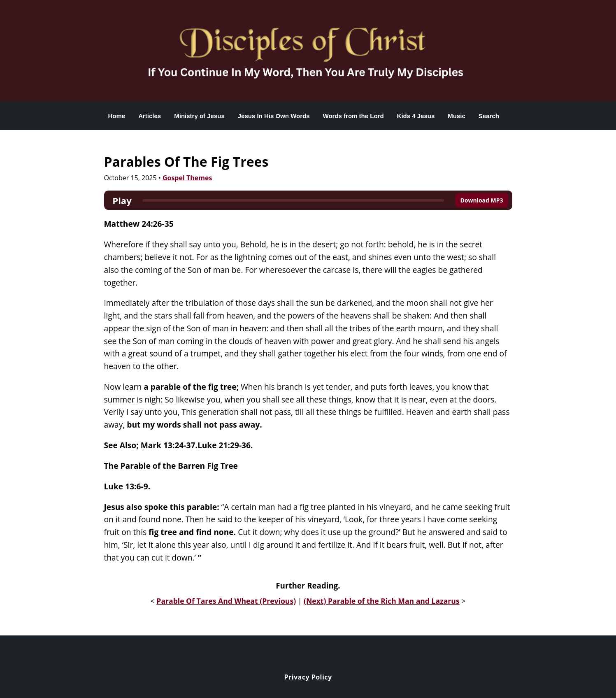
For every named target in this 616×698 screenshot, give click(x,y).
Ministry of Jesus (199, 116)
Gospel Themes (187, 178)
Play (122, 200)
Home (117, 116)
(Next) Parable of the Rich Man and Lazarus (382, 601)
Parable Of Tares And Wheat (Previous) (226, 601)
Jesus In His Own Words (274, 116)
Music (457, 116)
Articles (150, 116)
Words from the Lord (353, 116)
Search (489, 116)
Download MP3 (481, 200)
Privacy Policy (308, 677)
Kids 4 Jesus (416, 116)
